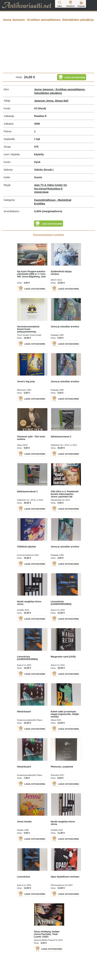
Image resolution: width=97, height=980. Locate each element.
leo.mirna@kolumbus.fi (48, 189)
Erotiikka (40, 204)
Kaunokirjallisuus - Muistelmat (53, 200)
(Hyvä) (42, 108)
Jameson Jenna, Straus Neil (51, 101)
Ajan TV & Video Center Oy (51, 185)
